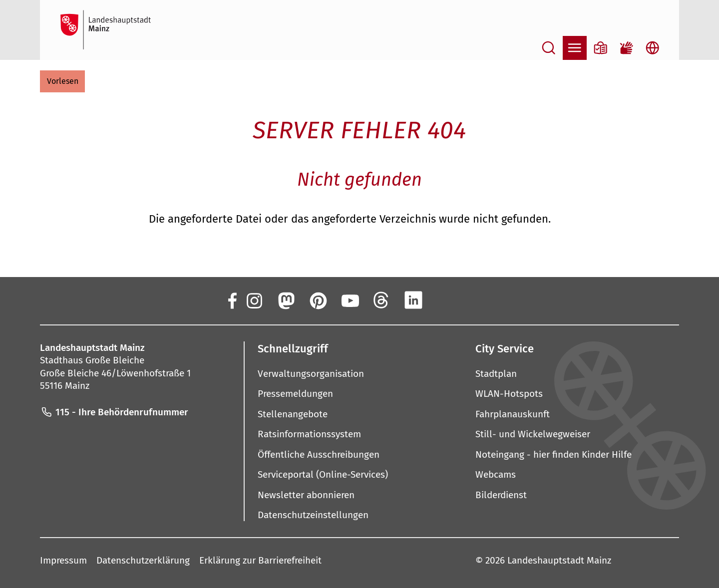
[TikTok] (477, 300)
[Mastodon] (286, 300)
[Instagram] (254, 300)
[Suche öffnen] (549, 48)
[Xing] (445, 300)
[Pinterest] (318, 300)
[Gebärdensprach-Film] (627, 48)
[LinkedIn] (413, 300)
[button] (62, 81)
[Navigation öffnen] (575, 48)
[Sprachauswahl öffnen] (653, 48)
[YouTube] (350, 300)
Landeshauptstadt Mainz (559, 560)
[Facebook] (232, 300)
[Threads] (381, 300)
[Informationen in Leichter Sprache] (601, 48)
